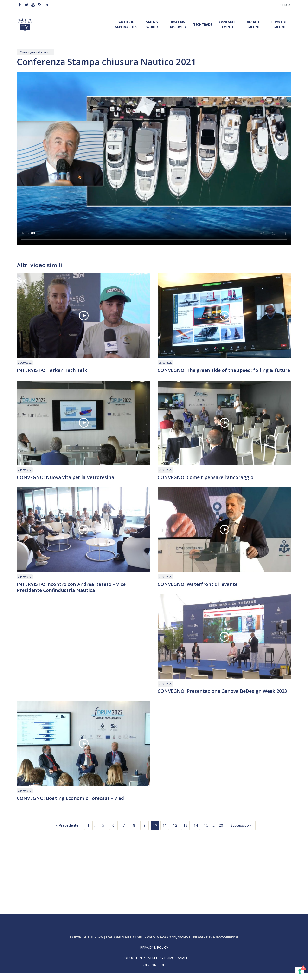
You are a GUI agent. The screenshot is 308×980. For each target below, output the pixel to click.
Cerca (285, 5)
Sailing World (152, 24)
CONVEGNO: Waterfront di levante (198, 591)
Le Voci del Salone (279, 24)
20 (221, 832)
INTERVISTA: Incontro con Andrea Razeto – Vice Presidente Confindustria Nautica (72, 594)
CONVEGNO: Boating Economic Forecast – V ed (71, 805)
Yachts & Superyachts (126, 24)
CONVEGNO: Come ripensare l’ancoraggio (206, 484)
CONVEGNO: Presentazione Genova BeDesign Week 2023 (223, 698)
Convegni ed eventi (36, 52)
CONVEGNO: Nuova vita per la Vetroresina (66, 484)
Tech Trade (203, 24)
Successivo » (241, 832)
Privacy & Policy (154, 955)
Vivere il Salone (253, 24)
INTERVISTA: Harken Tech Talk (52, 370)
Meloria (160, 972)
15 (206, 832)
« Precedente (67, 832)
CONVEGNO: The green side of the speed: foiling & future (216, 373)
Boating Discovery (178, 24)
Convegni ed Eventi (227, 24)
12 (175, 832)
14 (196, 832)
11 (165, 832)
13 (186, 832)
